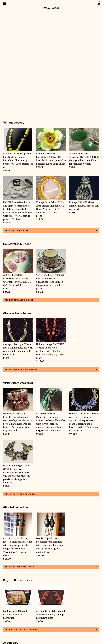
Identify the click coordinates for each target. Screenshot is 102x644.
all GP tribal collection (20, 466)
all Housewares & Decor (19, 199)
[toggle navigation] (5, 3)
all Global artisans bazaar (21, 268)
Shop (6, 619)
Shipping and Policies (15, 630)
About (6, 623)
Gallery (7, 627)
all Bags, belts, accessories (22, 528)
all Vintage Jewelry (17, 129)
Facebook (41, 619)
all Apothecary (14, 591)
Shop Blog (42, 627)
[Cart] (99, 4)
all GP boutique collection (22, 393)
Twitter (40, 623)
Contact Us (9, 634)
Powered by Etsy (85, 627)
